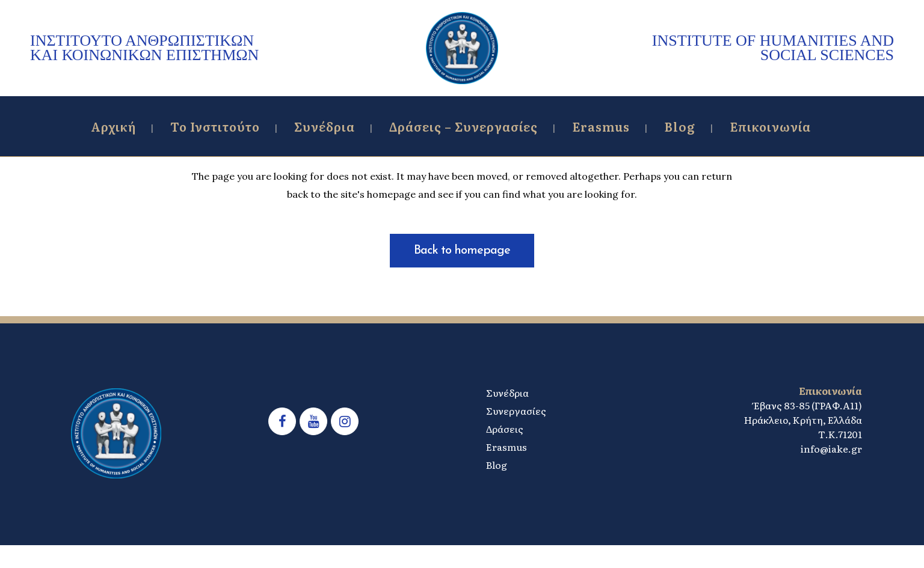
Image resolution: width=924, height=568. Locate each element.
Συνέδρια (507, 392)
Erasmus (507, 447)
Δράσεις (505, 429)
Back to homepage (462, 251)
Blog (497, 465)
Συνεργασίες (516, 411)
